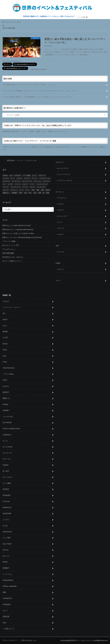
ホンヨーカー (8, 453)
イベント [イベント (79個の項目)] (34, 178)
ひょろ (5, 441)
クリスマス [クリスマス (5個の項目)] (46, 181)
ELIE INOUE (7, 422)
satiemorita (7, 507)
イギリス (60, 204)
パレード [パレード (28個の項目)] (6, 187)
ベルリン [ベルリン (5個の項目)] (33, 187)
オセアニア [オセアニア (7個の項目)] (6, 181)
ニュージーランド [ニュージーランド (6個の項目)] (42, 184)
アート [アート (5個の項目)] (13, 178)
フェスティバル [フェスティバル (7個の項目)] (15, 187)
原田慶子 (6, 568)
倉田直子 (6, 392)
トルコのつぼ (8, 416)
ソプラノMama (8, 374)
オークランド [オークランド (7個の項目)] (16, 181)
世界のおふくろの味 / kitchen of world (16, 225)
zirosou (6, 550)
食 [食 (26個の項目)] (44, 193)
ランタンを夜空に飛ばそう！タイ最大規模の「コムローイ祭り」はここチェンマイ (37, 97)
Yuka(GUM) (7, 513)
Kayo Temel (7, 544)
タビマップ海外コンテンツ (12, 261)
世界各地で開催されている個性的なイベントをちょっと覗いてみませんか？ (49, 16)
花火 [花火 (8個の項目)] (35, 193)
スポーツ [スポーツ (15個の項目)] (25, 184)
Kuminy (5, 404)
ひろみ (5, 525)
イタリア (60, 210)
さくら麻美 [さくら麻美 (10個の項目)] (27, 175)
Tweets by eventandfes (11, 61)
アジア (58, 281)
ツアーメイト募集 (9, 241)
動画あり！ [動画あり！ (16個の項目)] (6, 193)
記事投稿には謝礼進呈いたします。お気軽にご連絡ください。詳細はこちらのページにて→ (36, 131)
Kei (4, 313)
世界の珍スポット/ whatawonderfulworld (18, 229)
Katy (4, 623)
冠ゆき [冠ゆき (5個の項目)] (48, 190)
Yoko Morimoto (9, 368)
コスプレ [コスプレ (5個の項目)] (10, 184)
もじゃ (5, 610)
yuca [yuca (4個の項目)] (11, 175)
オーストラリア (63, 168)
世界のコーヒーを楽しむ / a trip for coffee (18, 233)
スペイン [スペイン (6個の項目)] (18, 184)
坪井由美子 (7, 495)
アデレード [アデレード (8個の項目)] (42, 175)
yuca (4, 356)
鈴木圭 (5, 344)
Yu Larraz (6, 501)
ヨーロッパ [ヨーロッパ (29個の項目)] (14, 190)
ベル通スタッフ (8, 629)
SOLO (5, 380)
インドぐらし (8, 574)
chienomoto (7, 532)
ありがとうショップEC (11, 245)
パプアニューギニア (65, 180)
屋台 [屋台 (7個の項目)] (21, 193)
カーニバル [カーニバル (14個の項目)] (37, 181)
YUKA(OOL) (7, 598)
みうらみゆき (8, 447)
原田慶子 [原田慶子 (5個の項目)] (15, 193)
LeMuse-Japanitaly (10, 586)
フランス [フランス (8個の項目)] (25, 187)
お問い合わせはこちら (29, 640)
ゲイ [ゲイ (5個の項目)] (4, 184)
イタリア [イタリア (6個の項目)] (27, 178)
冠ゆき (5, 319)
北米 (57, 246)
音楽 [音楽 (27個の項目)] (40, 193)
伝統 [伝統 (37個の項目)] (42, 190)
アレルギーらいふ (9, 249)
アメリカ (60, 252)
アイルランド (62, 198)
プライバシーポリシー (10, 640)
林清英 (5, 331)
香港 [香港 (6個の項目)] (48, 193)
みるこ (5, 325)
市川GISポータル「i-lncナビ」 (13, 257)
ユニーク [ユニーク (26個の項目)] (6, 190)
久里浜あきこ (8, 435)
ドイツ (60, 222)
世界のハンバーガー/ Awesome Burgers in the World (22, 237)
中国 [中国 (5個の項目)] (33, 190)
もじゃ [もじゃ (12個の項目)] (34, 175)
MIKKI (5, 562)
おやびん (6, 386)
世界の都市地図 (8, 253)
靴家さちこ (7, 398)
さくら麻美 (7, 483)
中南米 (58, 263)
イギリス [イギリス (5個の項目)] (19, 178)
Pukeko (6, 465)
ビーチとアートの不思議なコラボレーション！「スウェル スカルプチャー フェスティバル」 (41, 91)
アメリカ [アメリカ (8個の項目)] (6, 178)
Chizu (5, 350)
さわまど (6, 301)
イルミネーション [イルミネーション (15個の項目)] (45, 178)
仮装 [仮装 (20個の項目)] (38, 190)
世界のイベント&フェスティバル (83, 640)
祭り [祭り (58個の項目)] (30, 193)
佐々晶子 (6, 471)
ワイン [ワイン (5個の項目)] (28, 190)
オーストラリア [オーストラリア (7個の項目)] (27, 181)
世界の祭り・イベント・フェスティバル (22, 160)
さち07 (5, 338)
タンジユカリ (8, 477)
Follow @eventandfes (39, 69)
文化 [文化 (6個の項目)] (25, 193)
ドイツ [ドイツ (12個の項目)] (32, 184)
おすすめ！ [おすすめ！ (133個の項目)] (18, 175)
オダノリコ (7, 459)
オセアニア (60, 162)
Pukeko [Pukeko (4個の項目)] (5, 175)
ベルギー (60, 234)
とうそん (6, 519)
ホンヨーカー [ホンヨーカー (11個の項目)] (41, 187)
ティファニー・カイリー (12, 307)
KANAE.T (6, 410)
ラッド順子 (7, 538)
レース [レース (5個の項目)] (21, 190)
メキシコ (60, 269)
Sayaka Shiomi (8, 580)
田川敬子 (6, 489)
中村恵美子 (7, 604)
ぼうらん (6, 556)
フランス (60, 228)
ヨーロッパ (60, 192)
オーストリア (62, 216)
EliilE (4, 592)
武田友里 (6, 616)
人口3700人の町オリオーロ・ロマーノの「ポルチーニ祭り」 (29, 85)
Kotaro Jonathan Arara (11, 428)
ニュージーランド (64, 174)
